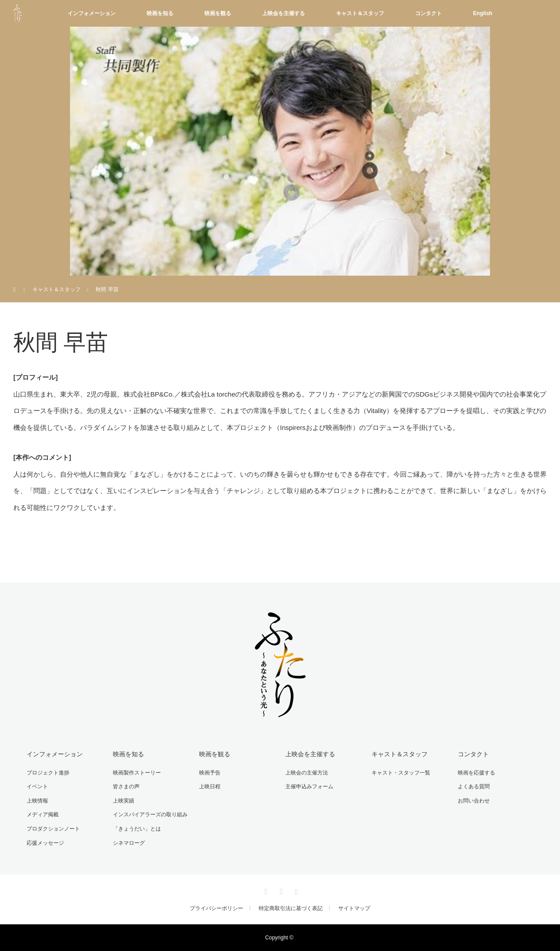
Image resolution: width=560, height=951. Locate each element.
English (482, 13)
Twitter (265, 890)
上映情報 (37, 801)
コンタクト (428, 13)
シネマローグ (129, 843)
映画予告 (210, 773)
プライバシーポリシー (216, 908)
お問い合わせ (474, 801)
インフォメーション (92, 13)
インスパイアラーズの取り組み (150, 815)
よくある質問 (474, 786)
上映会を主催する (284, 13)
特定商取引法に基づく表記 (291, 908)
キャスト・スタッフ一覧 (401, 773)
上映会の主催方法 (307, 773)
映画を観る (218, 13)
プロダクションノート (53, 829)
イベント (37, 786)
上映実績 (124, 801)
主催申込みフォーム (309, 786)
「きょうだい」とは (137, 829)
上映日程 (210, 786)
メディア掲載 (43, 815)
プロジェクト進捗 (48, 773)
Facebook (280, 890)
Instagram (295, 890)
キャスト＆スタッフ (360, 13)
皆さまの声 (126, 786)
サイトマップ (354, 908)
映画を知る (160, 13)
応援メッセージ (45, 843)
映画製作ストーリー (137, 773)
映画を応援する (476, 773)
